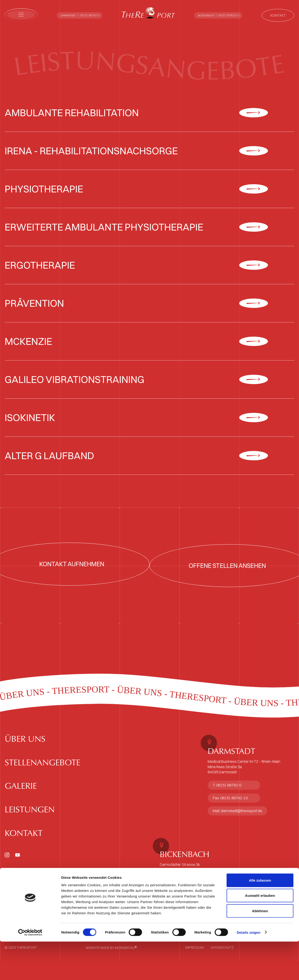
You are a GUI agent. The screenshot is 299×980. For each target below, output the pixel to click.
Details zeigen (248, 971)
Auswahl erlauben (260, 934)
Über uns (30, 760)
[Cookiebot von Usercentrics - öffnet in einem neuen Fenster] (30, 971)
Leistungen (36, 854)
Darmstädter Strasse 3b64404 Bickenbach (180, 886)
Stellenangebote (52, 792)
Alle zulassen (260, 919)
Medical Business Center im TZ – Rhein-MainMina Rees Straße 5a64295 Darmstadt (244, 786)
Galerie (25, 823)
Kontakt (28, 886)
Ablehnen (260, 949)
